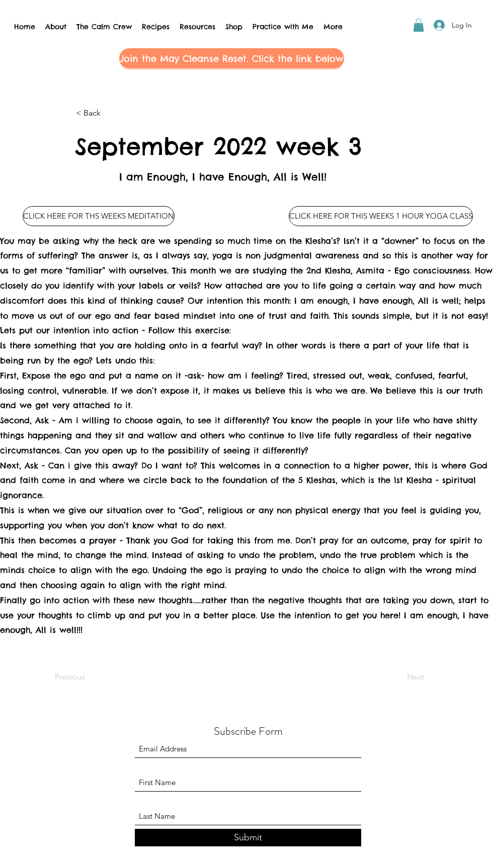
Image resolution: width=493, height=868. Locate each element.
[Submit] (248, 838)
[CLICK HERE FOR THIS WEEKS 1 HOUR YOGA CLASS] (381, 216)
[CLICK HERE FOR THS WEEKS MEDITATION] (99, 216)
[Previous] (88, 677)
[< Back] (109, 113)
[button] (419, 25)
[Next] (399, 677)
